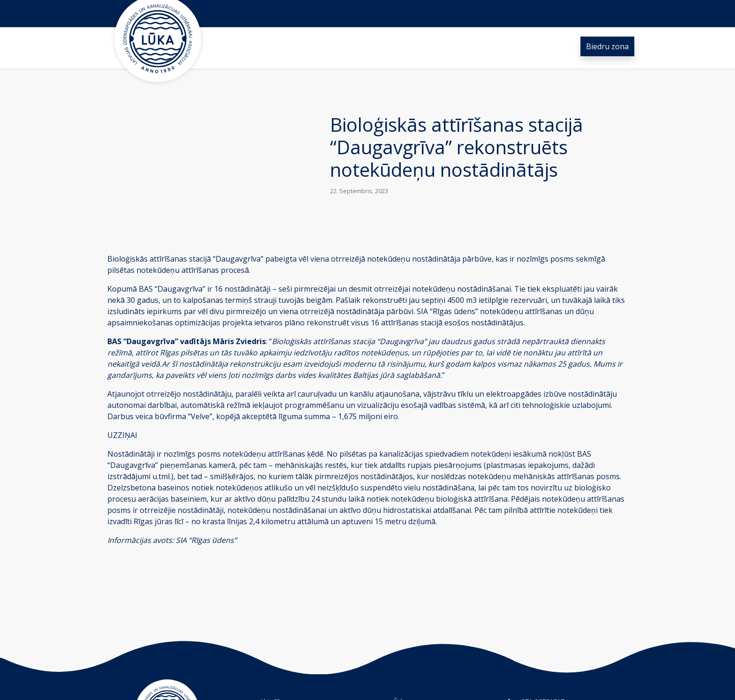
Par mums (281, 48)
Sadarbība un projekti (391, 48)
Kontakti (518, 48)
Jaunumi (326, 48)
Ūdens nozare (466, 48)
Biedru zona (608, 46)
